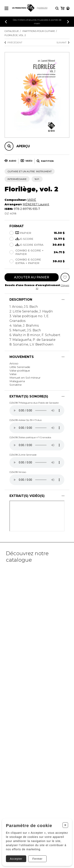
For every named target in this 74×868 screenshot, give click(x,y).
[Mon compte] (68, 8)
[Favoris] (65, 277)
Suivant (63, 42)
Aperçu (23, 146)
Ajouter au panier (32, 277)
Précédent (13, 42)
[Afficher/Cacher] (63, 300)
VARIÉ (32, 200)
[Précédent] (6, 22)
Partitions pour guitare (39, 31)
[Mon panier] (62, 8)
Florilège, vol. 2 (15, 35)
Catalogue (12, 31)
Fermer (37, 859)
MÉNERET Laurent (36, 204)
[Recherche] (57, 8)
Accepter (16, 859)
